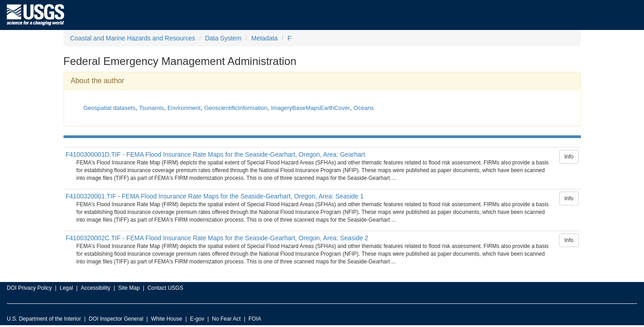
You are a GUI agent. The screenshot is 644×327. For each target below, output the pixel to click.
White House (167, 319)
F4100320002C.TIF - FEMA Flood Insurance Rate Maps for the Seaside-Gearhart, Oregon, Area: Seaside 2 (217, 238)
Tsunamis (151, 108)
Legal (66, 288)
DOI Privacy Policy (29, 288)
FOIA (255, 319)
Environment (184, 108)
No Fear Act (226, 319)
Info (569, 157)
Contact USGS (165, 288)
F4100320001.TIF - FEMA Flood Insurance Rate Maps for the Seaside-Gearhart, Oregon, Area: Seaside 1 (215, 196)
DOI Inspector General (116, 319)
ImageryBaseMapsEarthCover (310, 108)
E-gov (197, 319)
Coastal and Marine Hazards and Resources (133, 38)
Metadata (264, 38)
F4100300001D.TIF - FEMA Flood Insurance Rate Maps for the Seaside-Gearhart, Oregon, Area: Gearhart (216, 154)
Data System (223, 38)
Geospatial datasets (110, 108)
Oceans (364, 108)
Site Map (129, 288)
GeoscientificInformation (236, 108)
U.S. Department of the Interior (44, 319)
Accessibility (96, 288)
